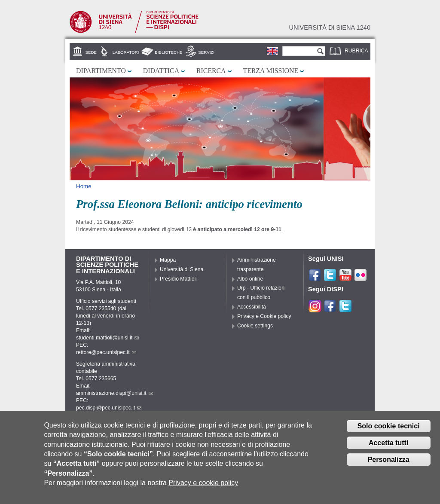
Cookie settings (255, 326)
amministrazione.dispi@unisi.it (115, 393)
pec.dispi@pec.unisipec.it (109, 408)
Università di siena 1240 (330, 27)
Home (84, 186)
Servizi (206, 52)
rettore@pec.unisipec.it (106, 352)
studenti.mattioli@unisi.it (107, 338)
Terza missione (271, 71)
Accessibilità (252, 307)
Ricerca (211, 71)
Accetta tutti (388, 447)
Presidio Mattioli (178, 279)
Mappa (168, 260)
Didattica (161, 71)
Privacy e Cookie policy (264, 316)
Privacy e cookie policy (203, 488)
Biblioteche (168, 52)
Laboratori (126, 52)
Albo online (250, 279)
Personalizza (389, 464)
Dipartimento (101, 71)
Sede (91, 52)
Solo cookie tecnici (389, 431)
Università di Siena (182, 269)
